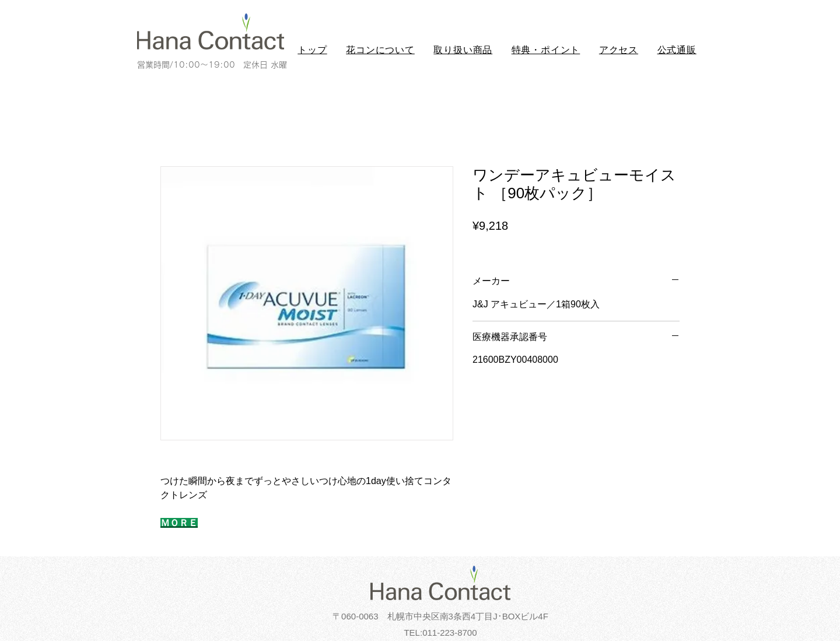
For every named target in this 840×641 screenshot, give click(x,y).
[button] (380, 50)
